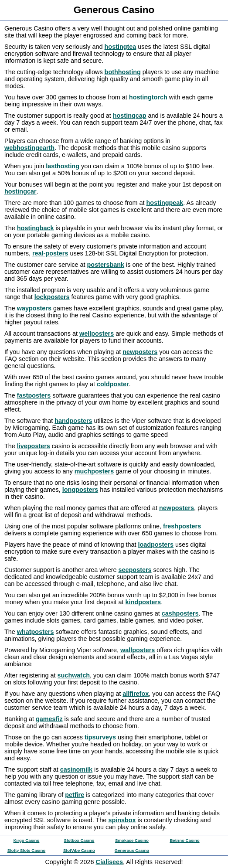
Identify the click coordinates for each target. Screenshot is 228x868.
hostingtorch (148, 97)
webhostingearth (29, 148)
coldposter (113, 384)
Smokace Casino (132, 840)
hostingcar (20, 191)
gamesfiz (49, 719)
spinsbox (122, 820)
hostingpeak (165, 203)
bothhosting (123, 72)
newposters (140, 352)
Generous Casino (132, 850)
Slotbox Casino (79, 840)
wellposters (97, 334)
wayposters (34, 308)
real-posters (50, 253)
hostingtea (121, 47)
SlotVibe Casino (79, 850)
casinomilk (76, 769)
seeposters (135, 570)
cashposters (180, 613)
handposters (73, 421)
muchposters (94, 471)
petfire (75, 795)
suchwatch (74, 675)
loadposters (156, 545)
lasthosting (63, 166)
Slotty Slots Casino (26, 850)
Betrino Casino (184, 840)
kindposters (143, 602)
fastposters (34, 395)
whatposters (36, 632)
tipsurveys (100, 737)
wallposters (138, 650)
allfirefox (136, 694)
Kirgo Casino (27, 840)
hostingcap (130, 116)
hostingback (36, 228)
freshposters (182, 526)
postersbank (106, 265)
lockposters (52, 297)
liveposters (34, 446)
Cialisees (109, 862)
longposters (80, 490)
